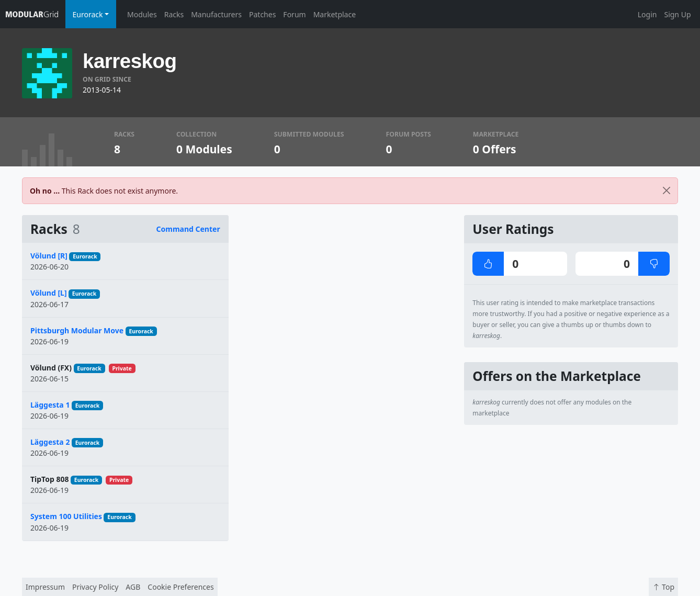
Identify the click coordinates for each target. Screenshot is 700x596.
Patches (262, 14)
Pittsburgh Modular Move (77, 330)
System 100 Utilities (66, 516)
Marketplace (335, 14)
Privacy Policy (95, 587)
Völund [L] (49, 293)
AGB (133, 587)
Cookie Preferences (180, 587)
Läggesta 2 (50, 442)
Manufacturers (216, 14)
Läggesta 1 (50, 405)
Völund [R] (49, 256)
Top (663, 587)
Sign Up (677, 14)
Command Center (188, 229)
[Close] (667, 191)
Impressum (45, 587)
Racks (174, 14)
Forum (294, 14)
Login (647, 14)
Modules (142, 14)
